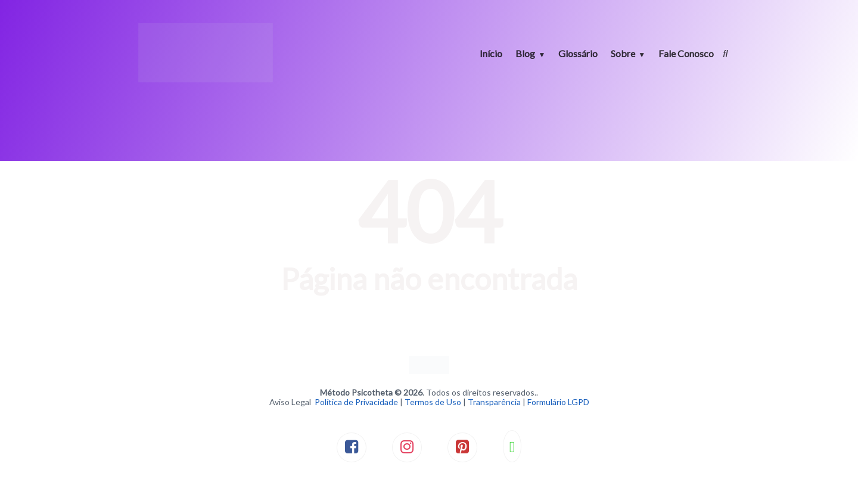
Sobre (623, 53)
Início (491, 53)
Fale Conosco (686, 53)
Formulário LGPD (558, 402)
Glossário (578, 53)
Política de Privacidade (356, 402)
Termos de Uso (433, 402)
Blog (525, 53)
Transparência (494, 402)
